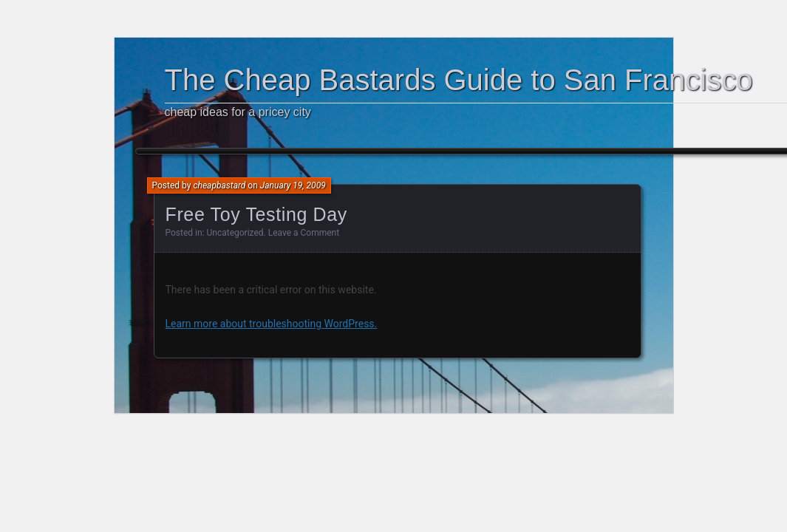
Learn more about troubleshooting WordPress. (272, 324)
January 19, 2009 (293, 185)
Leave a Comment (304, 233)
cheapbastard (219, 185)
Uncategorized (235, 233)
